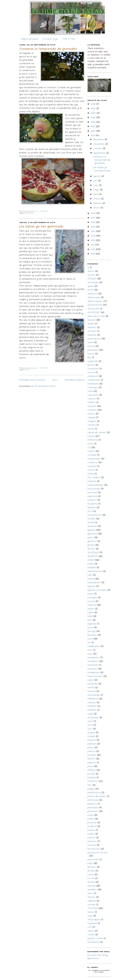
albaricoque (94, 297)
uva (89, 927)
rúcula (91, 878)
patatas (92, 755)
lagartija (92, 624)
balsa (90, 342)
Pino (90, 785)
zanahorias (93, 942)
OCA (90, 725)
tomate (91, 905)
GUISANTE (93, 556)
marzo (97, 199)
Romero (92, 867)
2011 (93, 245)
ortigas (91, 733)
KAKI (90, 616)
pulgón (91, 834)
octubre (98, 148)
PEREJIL (92, 770)
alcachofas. (93, 309)
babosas (92, 335)
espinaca (92, 496)
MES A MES (69, 39)
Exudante (92, 504)
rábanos (92, 841)
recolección (94, 849)
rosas (90, 875)
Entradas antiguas (74, 380)
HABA (27, 370)
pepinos (92, 763)
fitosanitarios (95, 515)
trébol (91, 912)
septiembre (100, 153)
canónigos (93, 387)
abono (91, 271)
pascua (91, 751)
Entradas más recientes (32, 380)
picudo (91, 774)
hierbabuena (94, 583)
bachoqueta (94, 339)
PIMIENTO (93, 781)
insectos (92, 605)
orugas (91, 736)
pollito (91, 819)
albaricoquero (95, 301)
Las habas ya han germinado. (41, 227)
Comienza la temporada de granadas (48, 49)
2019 (93, 136)
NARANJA (93, 699)
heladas (92, 568)
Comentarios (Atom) (45, 386)
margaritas (93, 673)
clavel (90, 444)
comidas (92, 455)
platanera (93, 808)
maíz (90, 654)
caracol (92, 399)
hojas (90, 594)
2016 (93, 222)
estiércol (92, 500)
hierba (91, 579)
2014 (93, 231)
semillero (92, 890)
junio (96, 185)
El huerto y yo (50, 39)
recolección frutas (97, 853)
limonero (92, 635)
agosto (97, 176)
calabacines (94, 380)
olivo (90, 729)
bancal (91, 346)
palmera (92, 744)
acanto (91, 275)
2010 (93, 249)
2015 (93, 227)
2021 (93, 127)
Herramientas (95, 571)
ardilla (91, 324)
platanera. (93, 811)
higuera (91, 586)
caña (90, 391)
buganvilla (93, 361)
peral (90, 766)
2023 (93, 118)
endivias (92, 481)
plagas (91, 789)
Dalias (91, 474)
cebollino (92, 410)
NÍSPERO (92, 710)
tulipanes (92, 923)
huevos (91, 601)
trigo (90, 916)
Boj (89, 357)
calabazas (93, 384)
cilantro (92, 425)
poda (90, 815)
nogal (90, 714)
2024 (94, 113)
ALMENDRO (94, 312)
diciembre (99, 139)
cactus (91, 372)
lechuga (91, 631)
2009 (93, 254)
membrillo (93, 684)
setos (90, 893)
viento (91, 931)
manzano (92, 669)
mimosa (92, 691)
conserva (92, 463)
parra (91, 748)
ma (89, 643)
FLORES (91, 519)
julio (96, 181)
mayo (97, 190)
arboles (91, 320)
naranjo (92, 703)
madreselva (94, 646)
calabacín (93, 376)
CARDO (92, 402)
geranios (92, 541)
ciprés (91, 429)
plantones (93, 800)
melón (91, 680)
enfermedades (95, 485)
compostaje (94, 459)
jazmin (91, 609)
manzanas (93, 665)
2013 (93, 236)
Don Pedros (94, 478)
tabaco (91, 897)
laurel (90, 628)
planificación (94, 793)
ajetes (91, 286)
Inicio (55, 380)
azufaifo (92, 331)
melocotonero (95, 676)
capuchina (93, 395)
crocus (91, 470)
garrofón (92, 534)
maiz (90, 650)
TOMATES (93, 908)
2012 (93, 240)
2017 (93, 218)
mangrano (30, 213)
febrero (98, 203)
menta (91, 688)
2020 (93, 131)
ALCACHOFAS (95, 305)
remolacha (93, 860)
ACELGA (92, 279)
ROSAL (91, 871)
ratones (92, 845)
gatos (90, 538)
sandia (91, 882)
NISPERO (92, 706)
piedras (92, 778)
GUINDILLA (93, 553)
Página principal (29, 39)
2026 (93, 104)
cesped (91, 417)
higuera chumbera (97, 590)
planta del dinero (97, 796)
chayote (92, 421)
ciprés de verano (97, 433)
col (89, 448)
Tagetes (92, 901)
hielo (90, 575)
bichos (91, 354)
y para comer (95, 938)
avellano (92, 327)
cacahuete (93, 369)
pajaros (92, 740)
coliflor (91, 451)
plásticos (92, 804)
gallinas (91, 530)
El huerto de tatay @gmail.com (97, 957)
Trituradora (94, 920)
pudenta (92, 826)
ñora (90, 721)
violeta (91, 935)
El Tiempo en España (99, 970)
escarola (92, 493)
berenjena (93, 350)
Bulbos (91, 365)
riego (90, 863)
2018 (93, 213)
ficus (90, 511)
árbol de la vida (96, 316)
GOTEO (91, 549)
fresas (91, 523)
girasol (91, 545)
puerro (91, 830)
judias (91, 613)
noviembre (99, 144)
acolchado (93, 282)
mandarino (93, 658)
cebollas (92, 406)
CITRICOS (92, 440)
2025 (93, 109)
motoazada (94, 695)
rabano (91, 838)
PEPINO (91, 759)
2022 (93, 122)
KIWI (90, 620)
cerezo (91, 414)
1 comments (43, 211)
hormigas (92, 598)
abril (96, 194)
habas (91, 564)
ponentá (92, 823)
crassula (92, 466)
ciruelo (91, 436)
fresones (92, 526)
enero (97, 208)
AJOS (90, 290)
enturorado (94, 489)
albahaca (92, 294)
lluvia (90, 639)
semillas (91, 886)
